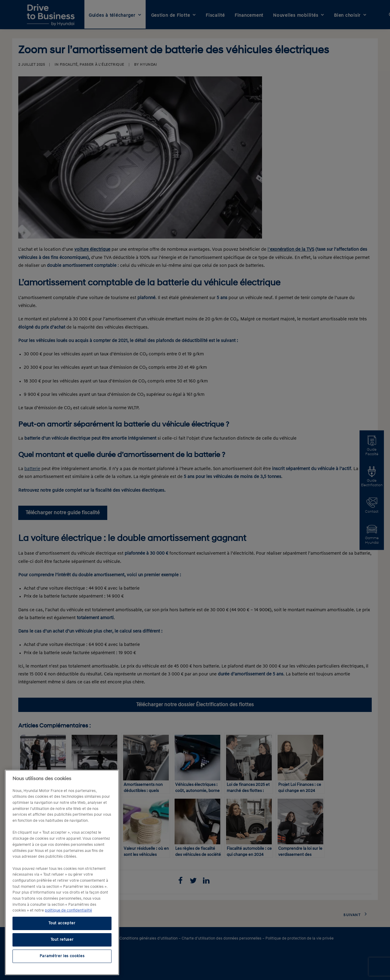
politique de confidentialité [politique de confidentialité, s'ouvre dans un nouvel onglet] (68, 910)
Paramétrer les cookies (62, 956)
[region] (62, 872)
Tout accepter (62, 923)
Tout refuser (62, 940)
